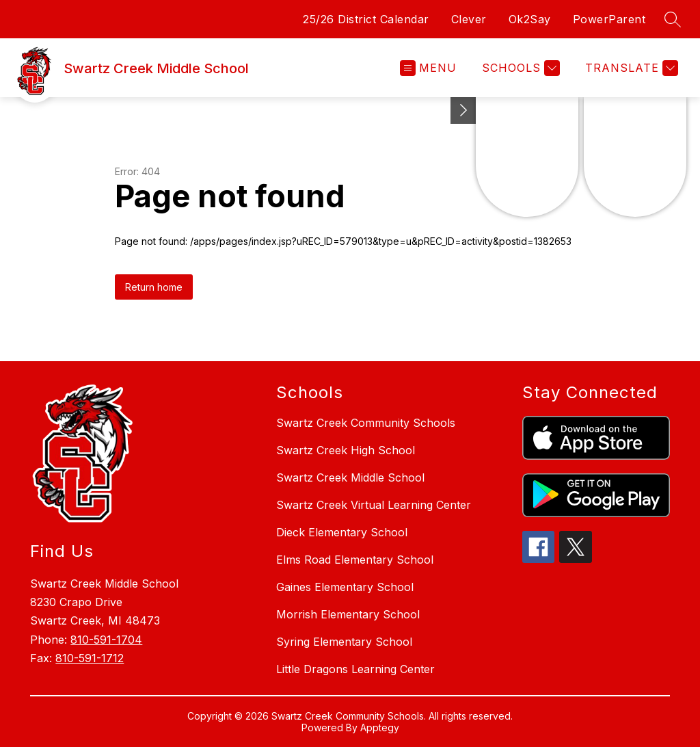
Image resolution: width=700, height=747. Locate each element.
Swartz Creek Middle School (350, 477)
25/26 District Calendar (366, 19)
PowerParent (609, 19)
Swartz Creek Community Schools (366, 423)
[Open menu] (428, 68)
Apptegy (380, 728)
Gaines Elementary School (345, 587)
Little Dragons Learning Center (355, 669)
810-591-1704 (106, 640)
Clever (469, 19)
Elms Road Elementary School (355, 560)
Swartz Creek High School (346, 450)
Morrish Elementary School (348, 614)
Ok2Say (530, 19)
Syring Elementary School (344, 642)
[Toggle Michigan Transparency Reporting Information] (463, 110)
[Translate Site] (630, 68)
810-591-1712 (90, 658)
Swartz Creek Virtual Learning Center (374, 505)
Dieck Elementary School (342, 532)
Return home (154, 287)
